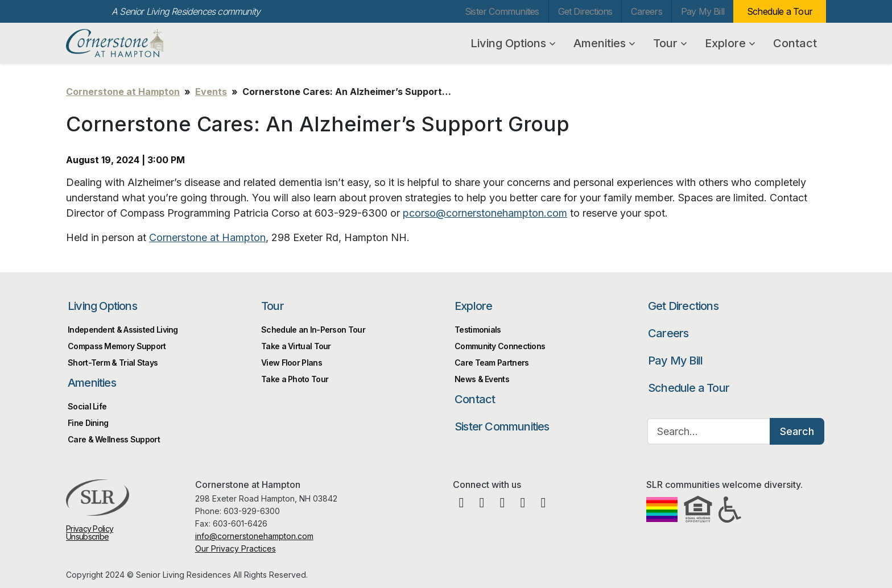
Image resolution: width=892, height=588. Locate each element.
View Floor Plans (292, 363)
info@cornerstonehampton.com (254, 536)
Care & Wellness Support (114, 439)
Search (797, 431)
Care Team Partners (492, 363)
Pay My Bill (703, 11)
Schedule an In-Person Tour (313, 330)
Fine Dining (88, 423)
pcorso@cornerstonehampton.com (485, 213)
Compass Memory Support (117, 346)
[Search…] (709, 431)
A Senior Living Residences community (186, 11)
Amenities (604, 43)
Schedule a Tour (780, 11)
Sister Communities (502, 11)
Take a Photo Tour (295, 379)
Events (211, 92)
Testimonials (478, 330)
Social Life (87, 406)
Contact (795, 43)
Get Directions (585, 11)
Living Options (513, 43)
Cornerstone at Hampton (127, 43)
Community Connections (500, 346)
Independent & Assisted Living (123, 330)
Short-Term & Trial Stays (113, 363)
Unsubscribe (87, 537)
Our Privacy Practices (236, 548)
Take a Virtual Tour (296, 346)
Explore (730, 43)
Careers (646, 11)
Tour (670, 43)
